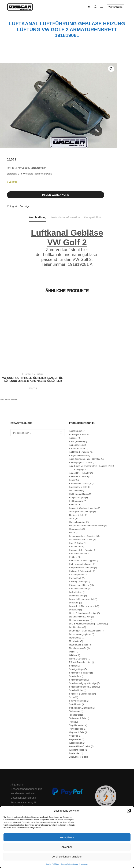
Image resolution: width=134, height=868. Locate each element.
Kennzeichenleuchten (79, 524)
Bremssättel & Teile (78, 457)
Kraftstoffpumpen (77, 545)
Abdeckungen (75, 401)
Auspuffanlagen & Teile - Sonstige (85, 429)
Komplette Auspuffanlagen (81, 538)
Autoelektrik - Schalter (79, 443)
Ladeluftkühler (76, 562)
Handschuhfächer (77, 492)
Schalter (73, 636)
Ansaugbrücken (76, 412)
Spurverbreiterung (77, 671)
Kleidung (73, 527)
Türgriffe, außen (77, 696)
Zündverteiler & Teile (79, 727)
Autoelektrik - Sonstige (80, 447)
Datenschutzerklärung (69, 864)
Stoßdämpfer (75, 675)
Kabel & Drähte (76, 513)
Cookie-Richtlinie (52, 864)
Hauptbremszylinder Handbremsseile (86, 496)
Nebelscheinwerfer (78, 618)
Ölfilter (72, 622)
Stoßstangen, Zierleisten (80, 678)
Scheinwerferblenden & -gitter (83, 657)
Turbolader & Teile (78, 689)
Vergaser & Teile (77, 703)
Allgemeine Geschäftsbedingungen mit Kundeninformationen (26, 759)
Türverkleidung (76, 699)
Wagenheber (75, 710)
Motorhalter (74, 611)
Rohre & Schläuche (78, 629)
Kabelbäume (75, 517)
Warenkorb (116, 7)
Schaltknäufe (75, 647)
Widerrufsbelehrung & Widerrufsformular (23, 774)
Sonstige (25, 206)
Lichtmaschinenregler (79, 590)
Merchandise (75, 608)
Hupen (72, 503)
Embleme (74, 475)
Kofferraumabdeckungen (81, 534)
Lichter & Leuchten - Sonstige (83, 583)
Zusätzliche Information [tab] (65, 217)
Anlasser (73, 408)
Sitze (71, 668)
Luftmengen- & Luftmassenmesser (85, 601)
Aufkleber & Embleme (79, 422)
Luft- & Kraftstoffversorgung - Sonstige (87, 594)
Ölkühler (73, 626)
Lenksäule (74, 580)
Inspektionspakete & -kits (81, 510)
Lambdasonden (76, 566)
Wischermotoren (77, 720)
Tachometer (75, 682)
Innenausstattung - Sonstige (82, 506)
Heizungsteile (75, 499)
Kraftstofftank (75, 548)
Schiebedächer (76, 661)
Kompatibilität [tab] (93, 217)
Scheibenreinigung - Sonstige (83, 654)
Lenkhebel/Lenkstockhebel (81, 569)
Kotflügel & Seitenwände (81, 541)
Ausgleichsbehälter (78, 426)
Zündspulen (75, 724)
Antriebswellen (76, 415)
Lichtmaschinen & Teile (80, 587)
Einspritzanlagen (77, 468)
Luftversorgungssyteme (80, 604)
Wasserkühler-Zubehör (80, 717)
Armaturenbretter (77, 419)
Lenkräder (74, 573)
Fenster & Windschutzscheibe (83, 478)
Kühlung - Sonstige (78, 552)
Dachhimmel (75, 461)
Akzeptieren (67, 837)
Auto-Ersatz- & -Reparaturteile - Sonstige (88, 436)
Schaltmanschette (77, 650)
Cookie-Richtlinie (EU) (24, 794)
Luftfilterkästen (76, 597)
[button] (129, 811)
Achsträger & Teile (78, 405)
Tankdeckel (74, 685)
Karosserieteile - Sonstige (81, 520)
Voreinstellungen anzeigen (67, 857)
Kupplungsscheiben (78, 559)
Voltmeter (74, 706)
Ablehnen (67, 847)
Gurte (72, 489)
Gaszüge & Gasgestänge (81, 482)
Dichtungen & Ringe (78, 464)
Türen (72, 692)
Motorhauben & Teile (79, 615)
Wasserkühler (75, 713)
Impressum (84, 864)
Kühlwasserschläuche (79, 555)
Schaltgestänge (76, 640)
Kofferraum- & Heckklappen (82, 531)
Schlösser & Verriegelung (81, 664)
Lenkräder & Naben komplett (82, 576)
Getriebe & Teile (77, 485)
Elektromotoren (76, 471)
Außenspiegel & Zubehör (81, 433)
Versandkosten (38, 168)
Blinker (72, 450)
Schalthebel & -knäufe (79, 643)
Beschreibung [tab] (38, 217)
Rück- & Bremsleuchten (80, 633)
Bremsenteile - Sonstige (80, 454)
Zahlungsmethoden (22, 785)
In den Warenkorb (56, 195)
